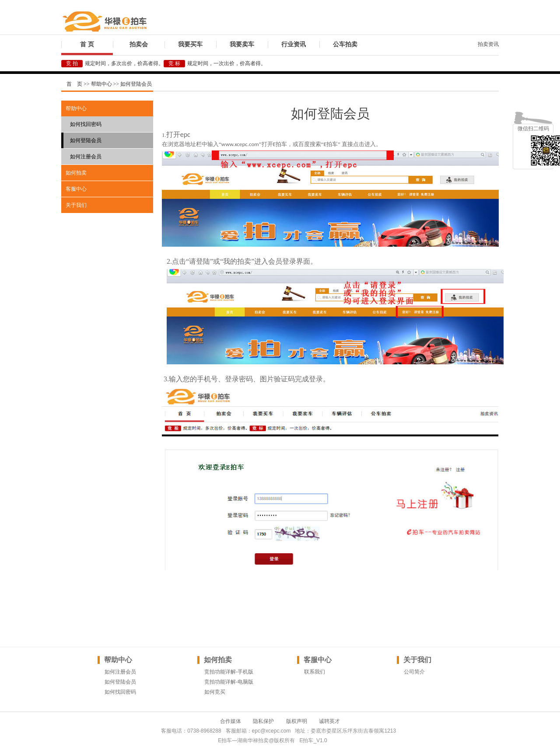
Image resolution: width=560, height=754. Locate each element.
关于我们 (76, 205)
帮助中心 (76, 108)
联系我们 (315, 672)
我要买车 (190, 44)
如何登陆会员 (86, 140)
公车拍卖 (345, 44)
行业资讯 (294, 44)
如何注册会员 (86, 157)
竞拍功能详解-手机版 (229, 672)
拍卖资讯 (488, 44)
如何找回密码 (86, 124)
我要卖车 (242, 44)
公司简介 (414, 672)
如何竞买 (215, 692)
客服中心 (76, 189)
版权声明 (297, 721)
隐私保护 (263, 721)
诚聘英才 (329, 721)
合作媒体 (231, 721)
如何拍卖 (76, 173)
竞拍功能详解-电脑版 (229, 682)
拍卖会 (139, 44)
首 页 (87, 44)
